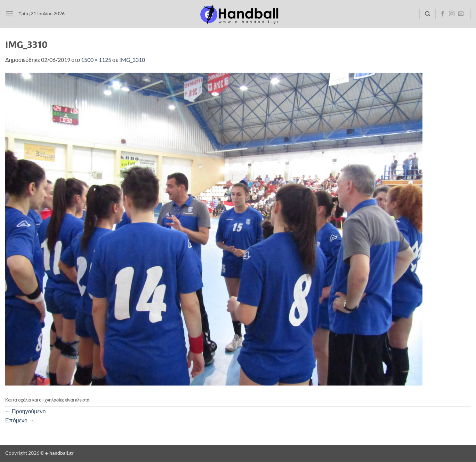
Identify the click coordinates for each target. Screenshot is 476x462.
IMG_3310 (132, 60)
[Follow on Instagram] (452, 14)
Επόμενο (20, 420)
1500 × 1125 (96, 60)
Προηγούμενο (25, 411)
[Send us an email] (461, 14)
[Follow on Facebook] (443, 14)
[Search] (427, 14)
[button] (9, 14)
